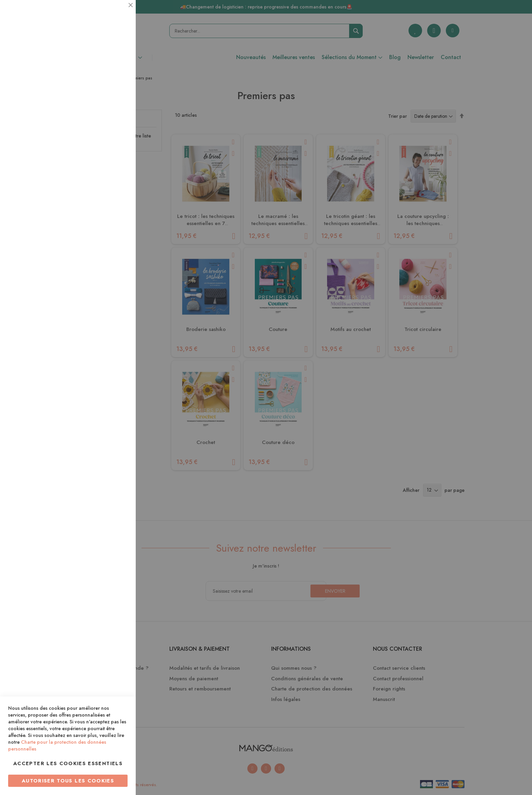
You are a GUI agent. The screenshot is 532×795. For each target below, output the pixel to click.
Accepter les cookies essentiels (68, 763)
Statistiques (117, 92)
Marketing (117, 164)
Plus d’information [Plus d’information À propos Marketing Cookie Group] (107, 207)
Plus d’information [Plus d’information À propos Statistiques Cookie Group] (107, 135)
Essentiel (117, 13)
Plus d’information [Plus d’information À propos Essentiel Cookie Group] (107, 63)
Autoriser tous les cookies (68, 781)
